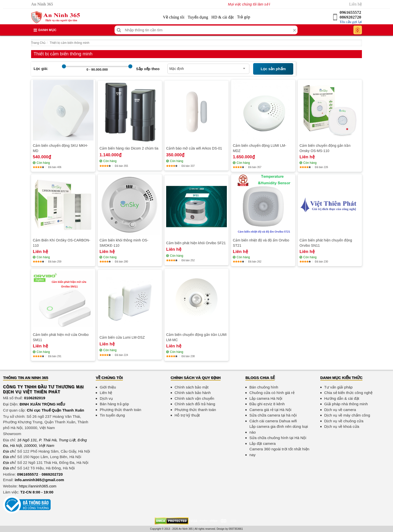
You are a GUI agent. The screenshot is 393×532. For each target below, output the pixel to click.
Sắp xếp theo (148, 69)
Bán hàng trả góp (114, 404)
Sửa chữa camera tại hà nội (273, 415)
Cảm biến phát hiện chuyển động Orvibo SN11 (326, 243)
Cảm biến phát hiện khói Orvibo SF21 (196, 243)
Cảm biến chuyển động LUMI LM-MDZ (260, 148)
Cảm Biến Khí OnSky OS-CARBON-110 (62, 243)
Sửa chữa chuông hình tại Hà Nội (278, 438)
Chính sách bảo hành (193, 393)
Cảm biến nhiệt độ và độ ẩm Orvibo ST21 (261, 243)
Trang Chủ (38, 43)
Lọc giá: (41, 69)
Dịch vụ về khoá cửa (342, 426)
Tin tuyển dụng (112, 415)
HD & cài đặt (223, 17)
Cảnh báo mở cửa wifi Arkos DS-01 (194, 148)
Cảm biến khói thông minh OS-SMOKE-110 (124, 243)
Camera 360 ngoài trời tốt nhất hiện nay (279, 452)
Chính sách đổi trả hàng (195, 404)
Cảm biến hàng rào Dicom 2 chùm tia (129, 148)
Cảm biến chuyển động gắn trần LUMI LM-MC (196, 337)
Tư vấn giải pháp (338, 387)
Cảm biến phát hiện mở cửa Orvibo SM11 (61, 337)
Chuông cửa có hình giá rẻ (272, 393)
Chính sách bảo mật (192, 387)
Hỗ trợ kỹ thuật (187, 415)
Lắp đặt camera (263, 443)
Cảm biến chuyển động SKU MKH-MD (60, 148)
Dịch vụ (106, 398)
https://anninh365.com (38, 486)
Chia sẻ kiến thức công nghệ (349, 393)
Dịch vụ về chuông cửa (344, 421)
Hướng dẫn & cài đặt (342, 398)
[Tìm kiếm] (119, 30)
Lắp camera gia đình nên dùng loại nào (279, 429)
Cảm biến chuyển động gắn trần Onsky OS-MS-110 (325, 148)
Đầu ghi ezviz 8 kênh (267, 404)
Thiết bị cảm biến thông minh (69, 43)
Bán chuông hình (264, 387)
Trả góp (244, 17)
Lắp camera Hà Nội (266, 398)
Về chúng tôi (174, 17)
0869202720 (350, 17)
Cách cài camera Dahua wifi (273, 421)
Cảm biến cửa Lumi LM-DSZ (122, 337)
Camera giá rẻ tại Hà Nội (270, 410)
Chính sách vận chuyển (194, 398)
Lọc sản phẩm (273, 69)
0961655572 (350, 12)
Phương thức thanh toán (120, 410)
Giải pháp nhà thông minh (346, 404)
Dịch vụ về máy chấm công (347, 415)
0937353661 (236, 529)
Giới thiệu (108, 387)
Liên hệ (356, 4)
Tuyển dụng (198, 17)
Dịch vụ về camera (340, 410)
